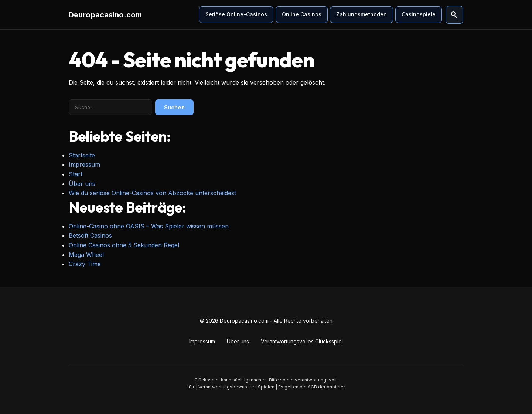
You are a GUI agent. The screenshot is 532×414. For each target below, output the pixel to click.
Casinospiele (419, 14)
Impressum (84, 164)
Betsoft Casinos (90, 235)
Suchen (174, 107)
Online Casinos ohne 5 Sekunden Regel (124, 245)
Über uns (82, 184)
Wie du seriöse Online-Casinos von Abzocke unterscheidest (152, 193)
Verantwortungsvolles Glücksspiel (302, 341)
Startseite (82, 155)
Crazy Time (85, 264)
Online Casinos (302, 14)
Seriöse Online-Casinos (236, 14)
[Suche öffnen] (454, 15)
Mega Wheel (86, 255)
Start (76, 174)
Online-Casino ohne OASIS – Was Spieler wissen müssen (149, 226)
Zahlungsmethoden (362, 14)
